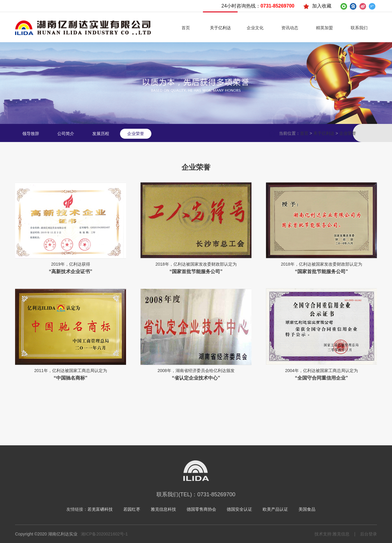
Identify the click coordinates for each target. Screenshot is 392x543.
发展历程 (101, 134)
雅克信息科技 (163, 509)
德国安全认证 (239, 509)
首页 (304, 134)
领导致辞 (31, 134)
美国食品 (307, 509)
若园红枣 (132, 509)
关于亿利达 (324, 134)
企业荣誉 (136, 134)
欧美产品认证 (275, 509)
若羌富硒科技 (100, 509)
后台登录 (366, 534)
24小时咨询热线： (258, 6)
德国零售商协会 (201, 509)
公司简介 (66, 134)
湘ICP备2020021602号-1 (104, 534)
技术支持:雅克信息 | (335, 534)
